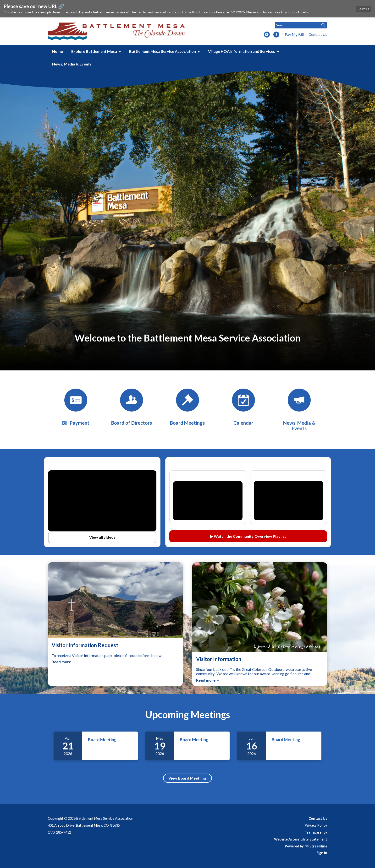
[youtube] (267, 35)
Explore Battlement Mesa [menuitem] (94, 51)
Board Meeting (102, 740)
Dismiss (364, 9)
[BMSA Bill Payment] (76, 407)
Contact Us (318, 34)
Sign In (322, 853)
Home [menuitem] (58, 51)
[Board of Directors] (132, 407)
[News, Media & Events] (299, 410)
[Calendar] (243, 407)
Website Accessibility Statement (301, 839)
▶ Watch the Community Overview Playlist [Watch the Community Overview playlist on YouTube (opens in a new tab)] (248, 536)
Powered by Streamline (306, 846)
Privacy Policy (316, 825)
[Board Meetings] (187, 407)
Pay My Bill (294, 34)
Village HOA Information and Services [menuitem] (242, 51)
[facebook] (276, 35)
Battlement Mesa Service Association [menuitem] (163, 51)
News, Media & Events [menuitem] (72, 64)
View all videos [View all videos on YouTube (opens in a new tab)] (102, 537)
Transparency (316, 832)
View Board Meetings (187, 778)
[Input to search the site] (301, 25)
